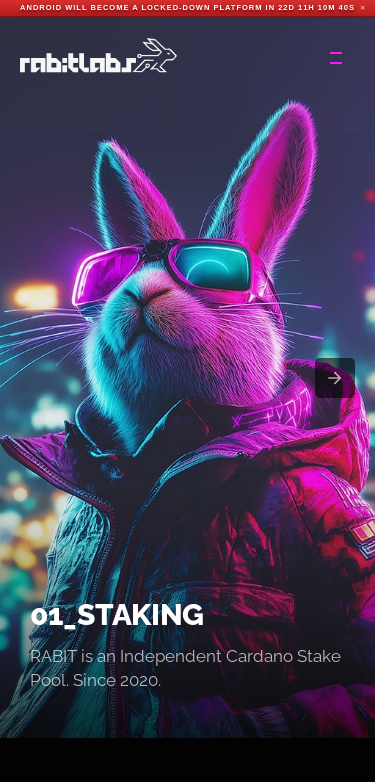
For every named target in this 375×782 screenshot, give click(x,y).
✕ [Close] (362, 8)
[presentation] (335, 378)
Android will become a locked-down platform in (147, 7)
